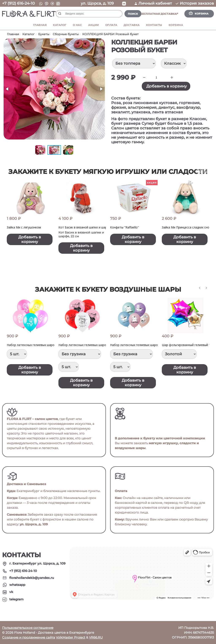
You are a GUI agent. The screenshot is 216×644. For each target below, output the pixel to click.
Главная (40, 25)
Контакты (154, 25)
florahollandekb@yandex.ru (32, 578)
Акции (94, 25)
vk (11, 592)
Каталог (60, 25)
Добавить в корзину (167, 86)
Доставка (132, 25)
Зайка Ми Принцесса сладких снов (186, 227)
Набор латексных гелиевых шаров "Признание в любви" (99, 345)
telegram (16, 599)
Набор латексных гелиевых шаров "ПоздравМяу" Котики (151, 345)
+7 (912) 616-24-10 (18, 3)
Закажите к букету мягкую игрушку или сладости (108, 172)
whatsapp (17, 585)
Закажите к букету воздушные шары (108, 289)
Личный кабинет (153, 3)
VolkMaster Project (71, 637)
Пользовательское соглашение (28, 628)
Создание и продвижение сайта (29, 637)
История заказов (195, 3)
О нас (77, 25)
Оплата (111, 25)
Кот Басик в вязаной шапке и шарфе (85, 227)
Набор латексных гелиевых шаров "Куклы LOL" (41, 345)
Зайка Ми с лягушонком (24, 227)
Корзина (176, 25)
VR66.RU (96, 637)
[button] (101, 42)
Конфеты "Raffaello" (124, 227)
